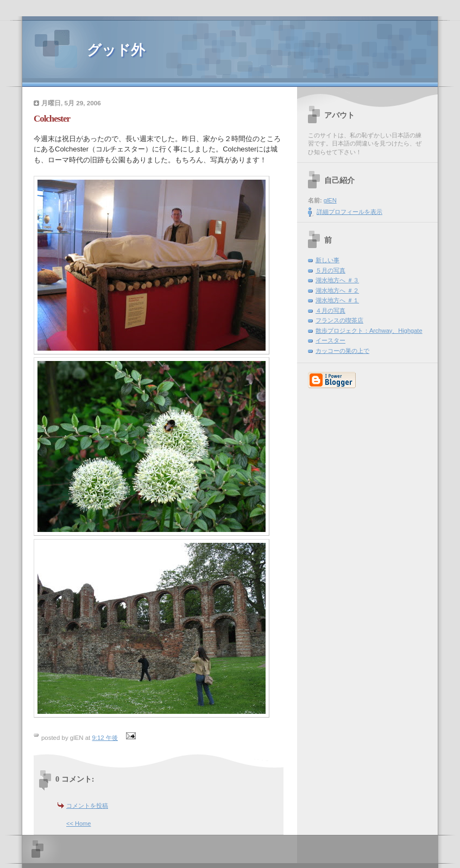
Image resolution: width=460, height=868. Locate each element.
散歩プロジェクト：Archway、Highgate (369, 331)
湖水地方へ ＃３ (337, 280)
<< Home (78, 823)
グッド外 (116, 50)
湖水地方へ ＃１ (337, 300)
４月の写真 (330, 311)
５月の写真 (330, 270)
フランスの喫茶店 (339, 320)
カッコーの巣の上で (342, 351)
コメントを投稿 (87, 806)
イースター (330, 340)
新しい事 (327, 260)
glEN (330, 200)
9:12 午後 (105, 738)
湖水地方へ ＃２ (337, 290)
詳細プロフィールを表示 (349, 212)
